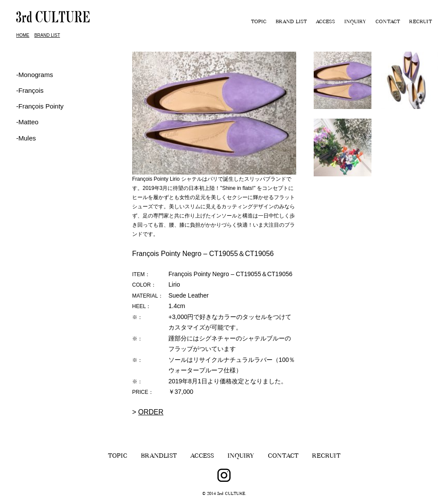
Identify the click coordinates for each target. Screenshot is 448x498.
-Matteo (27, 122)
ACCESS (325, 22)
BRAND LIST (291, 22)
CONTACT (388, 22)
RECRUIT (420, 22)
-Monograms (35, 75)
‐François (30, 90)
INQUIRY (355, 22)
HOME (23, 35)
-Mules (26, 138)
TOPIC (259, 22)
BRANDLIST (159, 457)
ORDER (151, 412)
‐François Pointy (40, 106)
